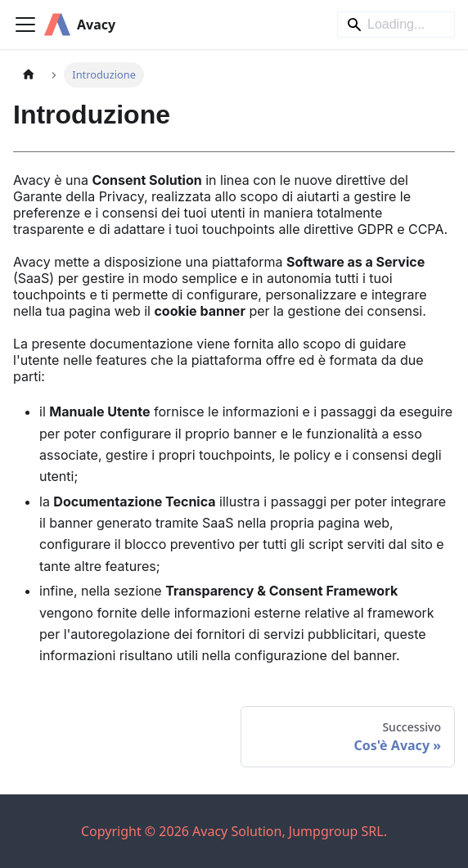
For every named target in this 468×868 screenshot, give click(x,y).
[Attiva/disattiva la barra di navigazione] (25, 25)
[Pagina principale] (29, 75)
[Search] (396, 25)
